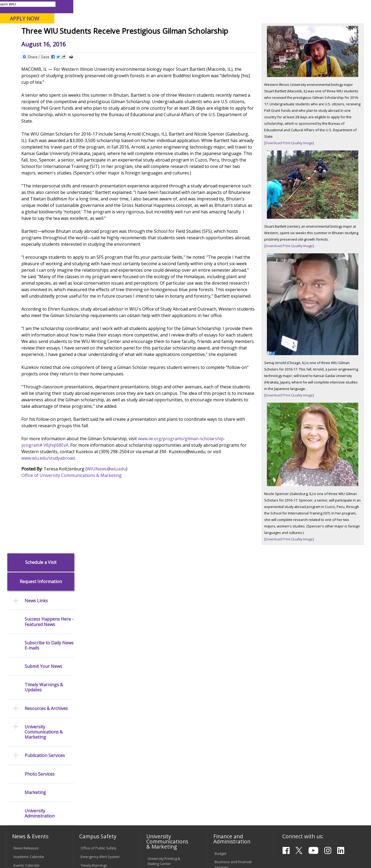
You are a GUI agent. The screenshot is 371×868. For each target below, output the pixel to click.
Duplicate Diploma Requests (28, 750)
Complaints (157, 795)
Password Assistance (98, 743)
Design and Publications (167, 650)
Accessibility (27, 827)
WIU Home (92, 55)
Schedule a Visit (41, 72)
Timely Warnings (94, 643)
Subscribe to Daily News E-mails (49, 155)
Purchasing (224, 676)
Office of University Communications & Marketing (128, 594)
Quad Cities (131, 32)
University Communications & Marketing (44, 242)
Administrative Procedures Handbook (166, 761)
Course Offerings (210, 6)
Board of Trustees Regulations (162, 738)
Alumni (148, 43)
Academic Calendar (29, 635)
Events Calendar (27, 643)
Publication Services (45, 266)
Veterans (121, 827)
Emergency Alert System (100, 635)
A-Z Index (259, 6)
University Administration (40, 324)
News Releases (26, 626)
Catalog (19, 684)
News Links (36, 111)
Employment (58, 827)
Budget (221, 631)
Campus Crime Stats (97, 661)
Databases (22, 692)
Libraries (183, 6)
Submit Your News (43, 176)
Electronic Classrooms (98, 734)
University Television (164, 668)
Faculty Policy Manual (164, 750)
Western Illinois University (86, 23)
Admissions (115, 43)
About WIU (43, 43)
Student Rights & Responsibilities (161, 783)
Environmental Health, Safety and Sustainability (100, 686)
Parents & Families (24, 6)
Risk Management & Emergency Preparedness (102, 672)
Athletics (199, 43)
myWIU (278, 6)
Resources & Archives (46, 218)
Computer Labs (93, 725)
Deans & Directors (229, 731)
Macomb (105, 32)
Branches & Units (27, 675)
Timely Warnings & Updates (44, 197)
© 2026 (20, 850)
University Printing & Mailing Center (164, 639)
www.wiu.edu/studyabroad (216, 576)
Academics (79, 43)
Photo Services (40, 284)
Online (155, 32)
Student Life (260, 43)
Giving (227, 43)
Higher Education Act (164, 690)
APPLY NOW (322, 18)
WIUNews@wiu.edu (163, 587)
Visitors (52, 6)
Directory (238, 6)
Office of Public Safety (98, 626)
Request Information (41, 92)
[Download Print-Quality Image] (295, 180)
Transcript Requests (30, 738)
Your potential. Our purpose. (61, 32)
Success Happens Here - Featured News (49, 132)
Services (20, 701)
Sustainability (92, 827)
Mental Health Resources (101, 652)
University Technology (98, 765)
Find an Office (226, 722)
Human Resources (230, 668)
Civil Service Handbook (166, 772)
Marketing (35, 302)
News (111, 55)
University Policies (162, 727)
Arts (172, 43)
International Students (82, 6)
